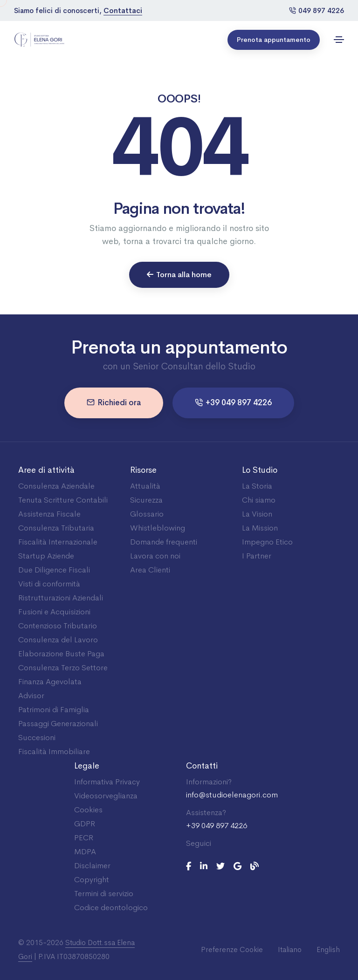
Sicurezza (146, 500)
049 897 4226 (317, 10)
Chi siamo (259, 500)
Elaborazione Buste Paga (61, 654)
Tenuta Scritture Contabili (63, 500)
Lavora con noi (155, 556)
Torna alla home (179, 275)
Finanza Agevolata (50, 682)
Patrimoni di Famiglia (54, 710)
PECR (84, 838)
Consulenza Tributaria (56, 528)
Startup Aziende (46, 556)
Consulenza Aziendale (56, 486)
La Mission (260, 528)
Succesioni (37, 738)
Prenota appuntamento (274, 40)
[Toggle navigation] (339, 40)
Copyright (92, 880)
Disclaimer (92, 866)
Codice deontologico (111, 908)
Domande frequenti (164, 542)
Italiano (290, 949)
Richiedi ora (114, 403)
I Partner (257, 556)
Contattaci (123, 10)
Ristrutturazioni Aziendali (61, 598)
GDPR (85, 824)
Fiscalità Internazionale (58, 542)
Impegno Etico (267, 542)
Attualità (145, 486)
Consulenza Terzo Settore (63, 668)
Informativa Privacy (107, 782)
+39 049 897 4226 (233, 403)
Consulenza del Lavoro (58, 640)
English (328, 949)
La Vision (257, 514)
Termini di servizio (104, 894)
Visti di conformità (49, 584)
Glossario (147, 514)
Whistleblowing (158, 528)
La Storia (257, 486)
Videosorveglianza (106, 796)
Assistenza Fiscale (49, 514)
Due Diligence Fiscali (54, 570)
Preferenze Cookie (232, 949)
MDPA (85, 852)
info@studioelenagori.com (232, 795)
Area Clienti (150, 570)
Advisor (31, 696)
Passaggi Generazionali (58, 724)
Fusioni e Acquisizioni (54, 612)
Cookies (88, 810)
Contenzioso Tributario (58, 626)
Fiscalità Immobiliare (54, 752)
